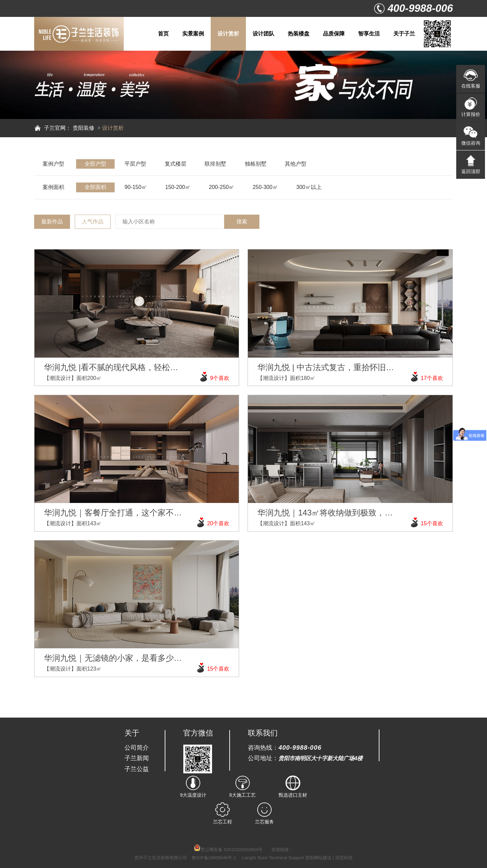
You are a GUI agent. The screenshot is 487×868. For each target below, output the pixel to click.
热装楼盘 (299, 34)
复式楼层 (176, 164)
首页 (163, 34)
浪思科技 (344, 858)
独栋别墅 (256, 164)
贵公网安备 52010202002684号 (228, 850)
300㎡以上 (309, 187)
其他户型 (296, 164)
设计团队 (263, 34)
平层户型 (135, 164)
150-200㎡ (178, 187)
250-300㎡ (265, 187)
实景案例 (193, 34)
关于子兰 (404, 34)
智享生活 (369, 34)
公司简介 (137, 748)
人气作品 (93, 222)
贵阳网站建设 (318, 858)
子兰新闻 (137, 758)
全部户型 (95, 164)
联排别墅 (215, 164)
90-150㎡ (136, 187)
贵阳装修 (84, 128)
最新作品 (52, 222)
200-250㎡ (222, 187)
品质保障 (334, 34)
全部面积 (95, 187)
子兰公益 (137, 769)
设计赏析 (228, 34)
